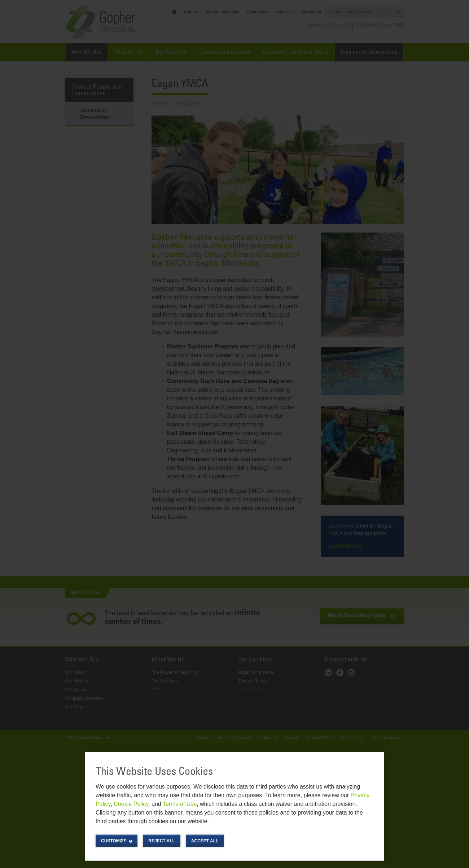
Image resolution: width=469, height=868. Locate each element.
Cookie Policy (131, 804)
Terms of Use (180, 804)
